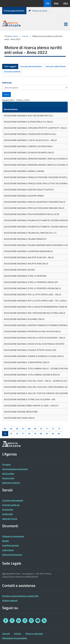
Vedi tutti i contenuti (11, 483)
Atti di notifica (8, 474)
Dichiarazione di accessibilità (15, 638)
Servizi (25, 36)
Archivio (18, 634)
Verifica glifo (8, 514)
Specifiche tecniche (10, 545)
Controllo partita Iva (11, 505)
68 (29, 429)
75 (11, 434)
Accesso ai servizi (38, 11)
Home (16, 36)
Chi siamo (6, 464)
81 (47, 434)
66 (17, 429)
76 (17, 434)
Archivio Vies (8, 509)
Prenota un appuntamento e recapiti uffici (20, 596)
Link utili (6, 634)
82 (53, 434)
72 (53, 429)
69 (35, 429)
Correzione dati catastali (13, 500)
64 (5, 429)
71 (47, 429)
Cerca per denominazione (31, 66)
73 (59, 429)
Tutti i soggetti (10, 66)
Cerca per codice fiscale (56, 66)
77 (23, 434)
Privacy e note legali (34, 634)
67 (23, 429)
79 (35, 434)
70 (41, 429)
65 (11, 429)
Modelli (5, 541)
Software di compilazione (13, 536)
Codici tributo (8, 550)
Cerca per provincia (12, 71)
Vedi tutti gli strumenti (12, 555)
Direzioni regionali (10, 600)
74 (5, 434)
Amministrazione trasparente (15, 469)
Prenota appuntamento (14, 11)
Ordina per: (7, 83)
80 (41, 434)
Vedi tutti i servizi (10, 519)
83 (59, 434)
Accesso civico (8, 478)
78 (29, 434)
